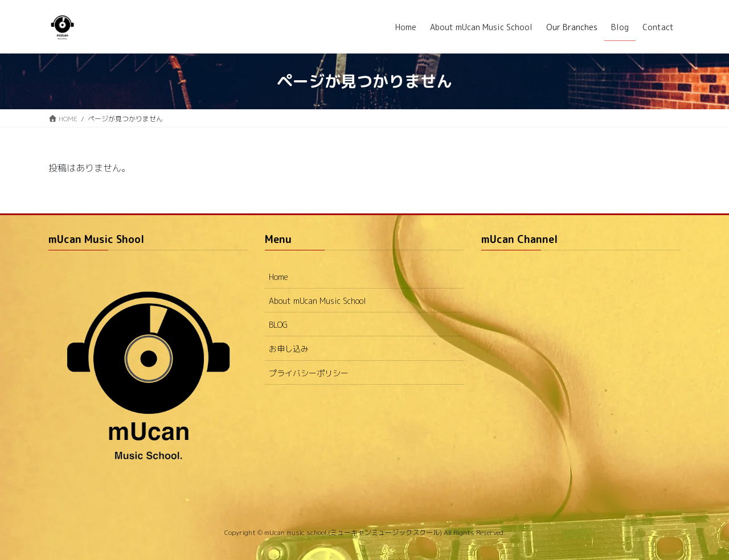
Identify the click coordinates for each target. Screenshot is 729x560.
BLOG (278, 325)
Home (279, 277)
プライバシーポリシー (309, 373)
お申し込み (289, 349)
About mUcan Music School (318, 301)
